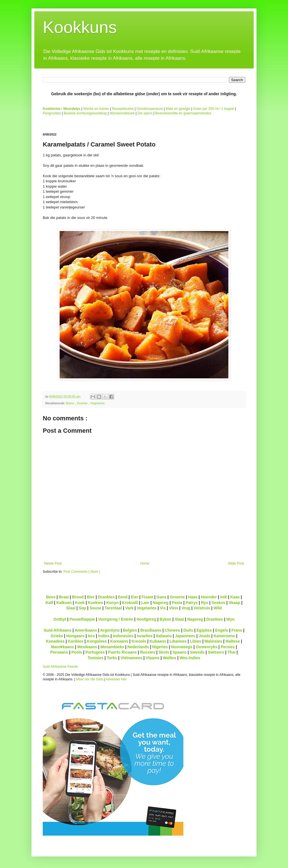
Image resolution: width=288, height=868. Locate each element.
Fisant (147, 597)
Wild (218, 608)
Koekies (96, 603)
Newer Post (53, 563)
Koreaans (119, 641)
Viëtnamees (131, 658)
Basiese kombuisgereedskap (85, 113)
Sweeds (197, 652)
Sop (83, 608)
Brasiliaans (151, 630)
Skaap (234, 603)
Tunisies (96, 658)
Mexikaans (87, 647)
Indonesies (123, 636)
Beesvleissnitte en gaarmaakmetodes (183, 113)
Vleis (174, 608)
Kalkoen (64, 603)
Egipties (204, 630)
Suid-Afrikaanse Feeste (60, 667)
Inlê (224, 597)
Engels (222, 630)
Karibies (76, 641)
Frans (237, 630)
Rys (204, 603)
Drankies (106, 597)
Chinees (173, 630)
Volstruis (202, 608)
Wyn (230, 619)
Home (145, 563)
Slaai (71, 608)
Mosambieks (112, 647)
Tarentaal (113, 608)
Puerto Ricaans (122, 652)
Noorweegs (182, 647)
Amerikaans (86, 630)
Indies (104, 636)
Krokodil (130, 603)
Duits (188, 630)
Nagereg (161, 603)
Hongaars (76, 636)
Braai (64, 597)
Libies (196, 641)
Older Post (236, 563)
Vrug (186, 608)
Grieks (57, 636)
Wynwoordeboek (122, 113)
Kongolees (97, 641)
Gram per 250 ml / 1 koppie (214, 109)
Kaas (235, 597)
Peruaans (59, 652)
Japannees (185, 636)
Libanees (178, 641)
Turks (112, 658)
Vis (163, 608)
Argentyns (110, 630)
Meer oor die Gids (90, 679)
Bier (91, 597)
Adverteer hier (116, 679)
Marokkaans (63, 647)
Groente (83, 403)
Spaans (179, 652)
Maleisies (213, 641)
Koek (80, 603)
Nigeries (160, 647)
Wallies (170, 658)
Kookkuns (80, 27)
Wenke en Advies (96, 109)
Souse (95, 608)
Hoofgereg (146, 619)
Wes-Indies (190, 658)
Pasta (177, 603)
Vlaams (153, 658)
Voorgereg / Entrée (116, 619)
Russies (148, 652)
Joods (204, 636)
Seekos (218, 603)
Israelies (145, 636)
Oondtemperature (150, 109)
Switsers (216, 652)
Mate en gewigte (178, 109)
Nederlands (138, 647)
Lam (145, 603)
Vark (129, 608)
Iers (91, 636)
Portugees (95, 652)
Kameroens (224, 636)
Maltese (232, 641)
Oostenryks (207, 647)
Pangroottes (52, 113)
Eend (123, 597)
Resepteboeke (123, 109)
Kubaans (158, 641)
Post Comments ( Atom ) (82, 572)
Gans (162, 597)
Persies (228, 647)
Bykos (70, 403)
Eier (135, 597)
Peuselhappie (82, 619)
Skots (164, 652)
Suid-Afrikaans (58, 630)
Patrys (192, 603)
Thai (232, 652)
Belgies (130, 630)
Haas (193, 597)
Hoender (209, 597)
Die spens (145, 113)
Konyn (112, 603)
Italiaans (164, 636)
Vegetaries (97, 403)
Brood (78, 597)
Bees (51, 597)
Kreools (139, 641)
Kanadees (55, 641)
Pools (77, 652)
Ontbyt (60, 619)
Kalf (49, 603)
